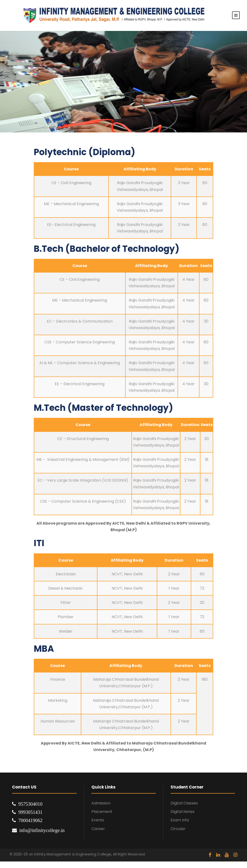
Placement (102, 812)
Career (98, 829)
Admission (101, 803)
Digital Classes (184, 803)
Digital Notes (182, 812)
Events (98, 820)
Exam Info (180, 820)
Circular (178, 829)
